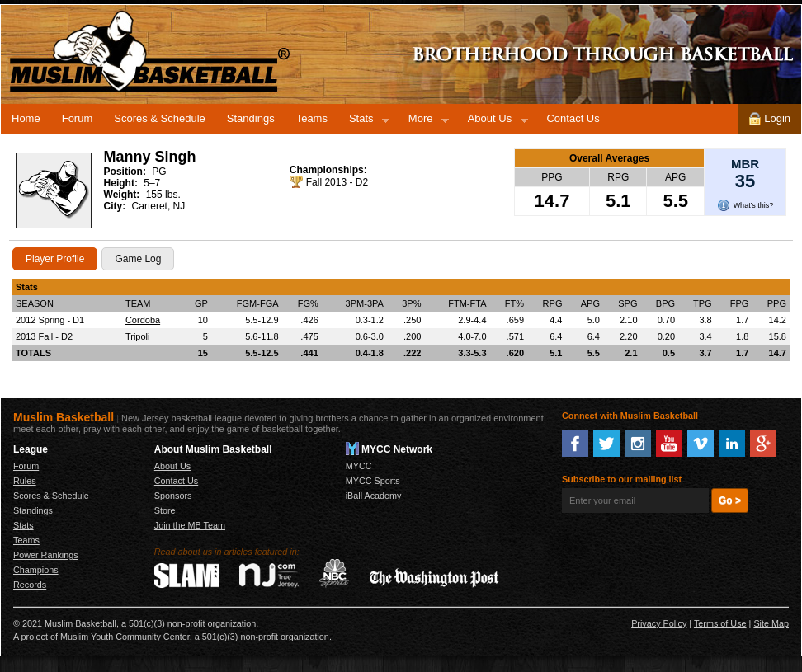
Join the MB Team (190, 525)
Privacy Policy (659, 623)
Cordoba (143, 320)
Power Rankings (46, 555)
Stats (364, 121)
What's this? (754, 205)
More (423, 121)
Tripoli (138, 336)
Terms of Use (720, 623)
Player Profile (55, 259)
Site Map (771, 623)
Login (769, 119)
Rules (25, 481)
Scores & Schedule (160, 118)
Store (165, 510)
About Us (493, 121)
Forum (78, 118)
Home (26, 118)
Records (30, 585)
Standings (251, 118)
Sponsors (173, 496)
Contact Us (573, 118)
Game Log (138, 259)
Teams (312, 118)
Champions (36, 570)
